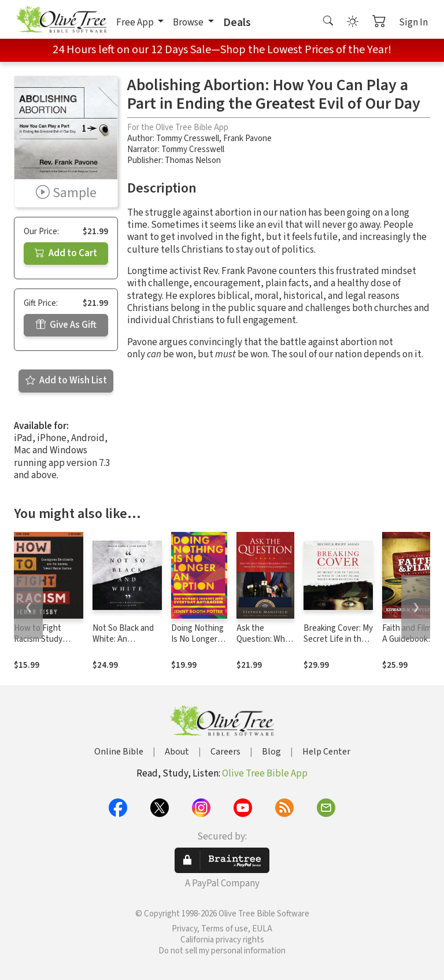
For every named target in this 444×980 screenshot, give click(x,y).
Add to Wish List (66, 380)
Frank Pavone (247, 138)
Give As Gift (66, 325)
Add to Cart (66, 253)
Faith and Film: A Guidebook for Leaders (408, 639)
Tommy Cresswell (188, 138)
